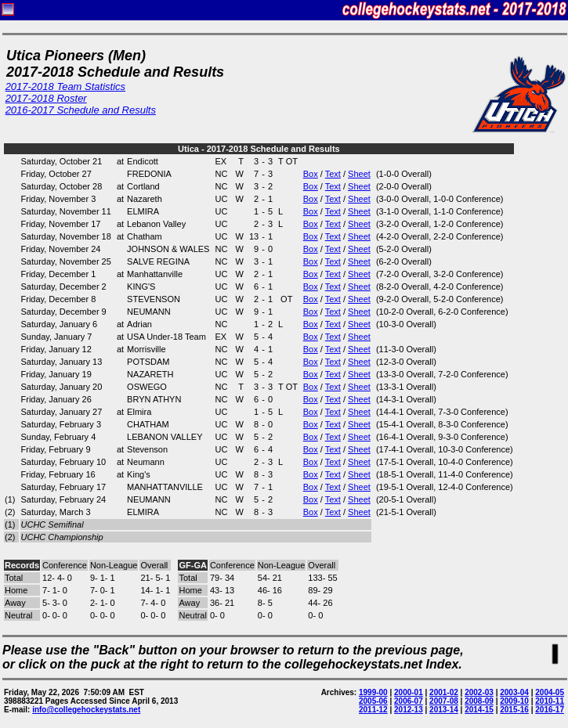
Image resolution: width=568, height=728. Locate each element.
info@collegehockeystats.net (86, 710)
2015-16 (514, 710)
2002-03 (479, 692)
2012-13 (409, 710)
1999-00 (373, 692)
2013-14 (444, 710)
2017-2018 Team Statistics (65, 86)
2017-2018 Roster (46, 98)
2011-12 (373, 710)
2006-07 (409, 701)
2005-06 (373, 701)
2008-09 (479, 701)
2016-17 (550, 710)
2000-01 (409, 692)
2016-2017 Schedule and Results (81, 110)
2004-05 (550, 692)
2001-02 (444, 692)
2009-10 (514, 701)
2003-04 (514, 692)
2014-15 (479, 710)
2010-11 (550, 701)
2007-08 (444, 701)
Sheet (359, 174)
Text (333, 174)
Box (311, 174)
